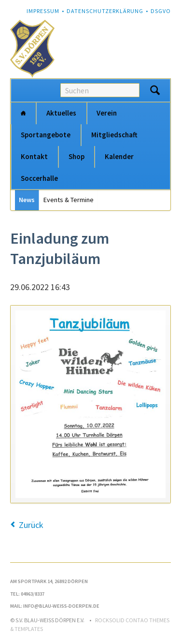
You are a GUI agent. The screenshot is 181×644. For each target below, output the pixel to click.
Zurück (31, 525)
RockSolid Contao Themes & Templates (90, 624)
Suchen (155, 90)
